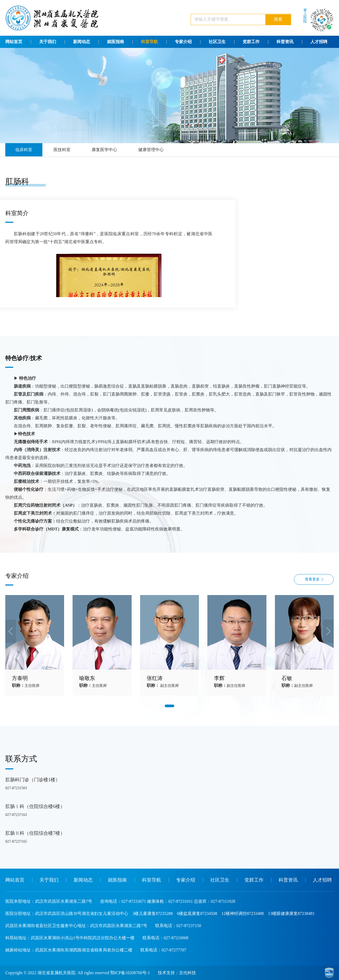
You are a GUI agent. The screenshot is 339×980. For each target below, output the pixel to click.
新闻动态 (82, 42)
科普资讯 (285, 42)
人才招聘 (319, 42)
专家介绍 (183, 42)
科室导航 (149, 42)
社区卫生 (217, 42)
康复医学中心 (104, 150)
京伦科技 (188, 973)
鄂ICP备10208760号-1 (130, 973)
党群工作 (251, 42)
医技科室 (62, 150)
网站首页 (14, 42)
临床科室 (24, 150)
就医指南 (115, 42)
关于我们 (48, 42)
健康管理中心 (151, 150)
